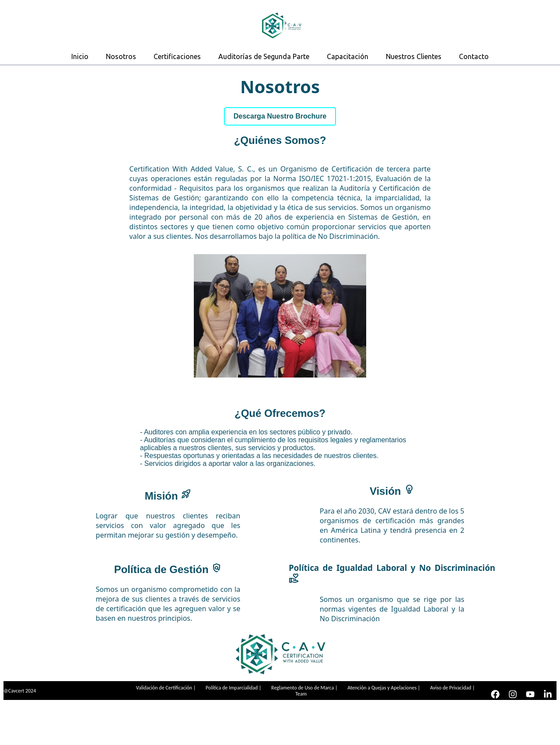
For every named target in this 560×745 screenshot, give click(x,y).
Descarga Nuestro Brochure (280, 116)
